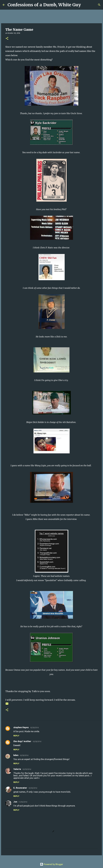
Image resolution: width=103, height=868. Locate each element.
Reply (16, 736)
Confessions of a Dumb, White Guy (44, 5)
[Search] (85, 5)
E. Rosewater (20, 788)
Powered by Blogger (51, 864)
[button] (7, 39)
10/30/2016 (33, 788)
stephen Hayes (21, 727)
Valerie (17, 769)
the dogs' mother (22, 741)
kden (16, 755)
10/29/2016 (27, 769)
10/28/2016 (34, 727)
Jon (15, 802)
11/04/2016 (23, 802)
